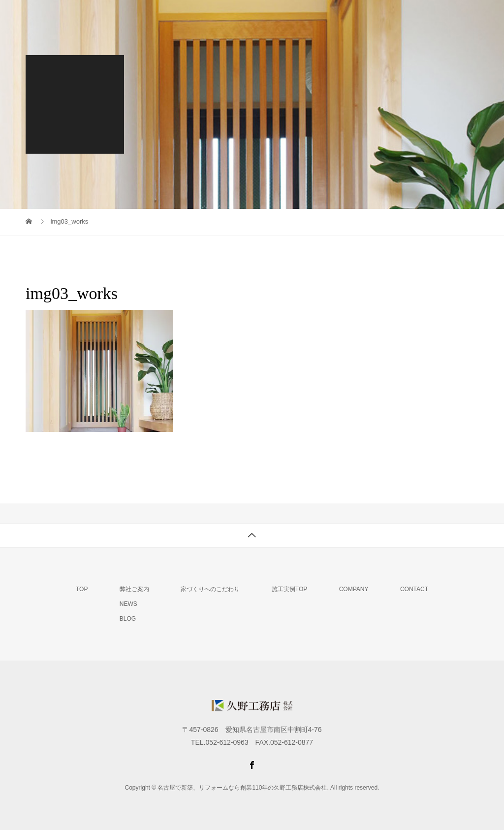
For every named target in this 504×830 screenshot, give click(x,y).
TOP (82, 589)
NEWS (128, 604)
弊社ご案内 (134, 589)
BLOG (128, 619)
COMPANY (354, 589)
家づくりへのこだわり (210, 589)
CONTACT (414, 589)
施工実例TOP (289, 589)
